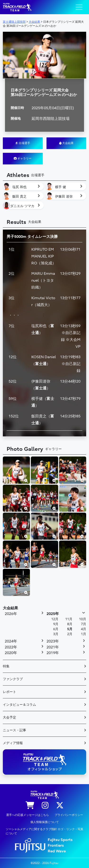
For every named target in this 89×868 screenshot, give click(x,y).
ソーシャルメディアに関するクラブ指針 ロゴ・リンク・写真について (44, 831)
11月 (69, 619)
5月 (70, 629)
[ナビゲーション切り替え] (79, 7)
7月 (84, 624)
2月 (70, 634)
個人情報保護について (45, 822)
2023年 (53, 641)
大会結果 (66, 143)
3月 (56, 634)
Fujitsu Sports (60, 840)
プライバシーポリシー (69, 815)
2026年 (11, 614)
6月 (56, 629)
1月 (84, 634)
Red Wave (57, 851)
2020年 (11, 653)
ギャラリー (23, 158)
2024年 (11, 641)
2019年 (53, 653)
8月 (70, 624)
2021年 (53, 647)
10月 (83, 619)
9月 (56, 624)
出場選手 (23, 143)
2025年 (53, 614)
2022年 (11, 647)
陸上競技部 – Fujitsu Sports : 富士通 (17, 7)
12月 (55, 619)
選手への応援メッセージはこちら (28, 815)
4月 (84, 629)
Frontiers (56, 845)
